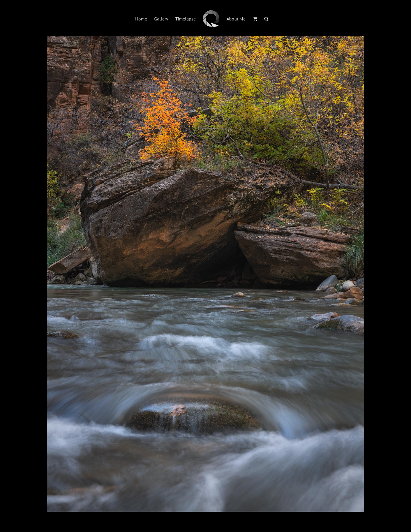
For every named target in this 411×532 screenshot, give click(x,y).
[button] (266, 18)
